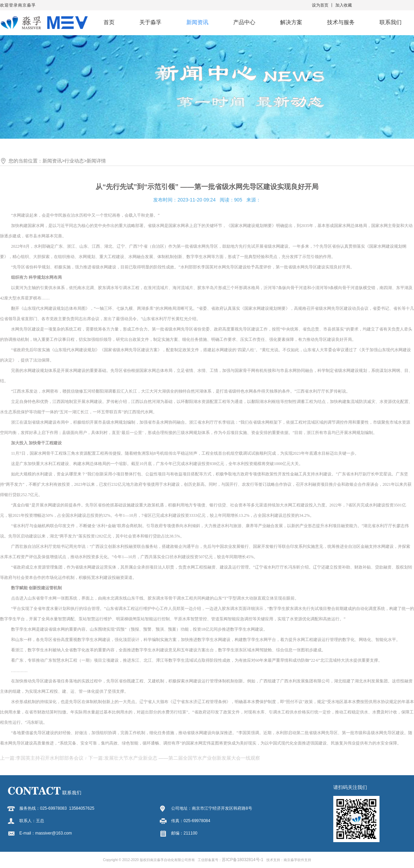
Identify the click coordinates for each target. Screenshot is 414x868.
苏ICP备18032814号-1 (243, 860)
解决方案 (291, 22)
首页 (109, 22)
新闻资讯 (197, 22)
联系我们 (391, 22)
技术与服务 (341, 22)
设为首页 (320, 5)
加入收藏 (344, 5)
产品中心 (244, 22)
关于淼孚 (150, 22)
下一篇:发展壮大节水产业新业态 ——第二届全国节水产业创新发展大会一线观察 (174, 758)
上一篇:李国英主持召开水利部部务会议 (42, 758)
